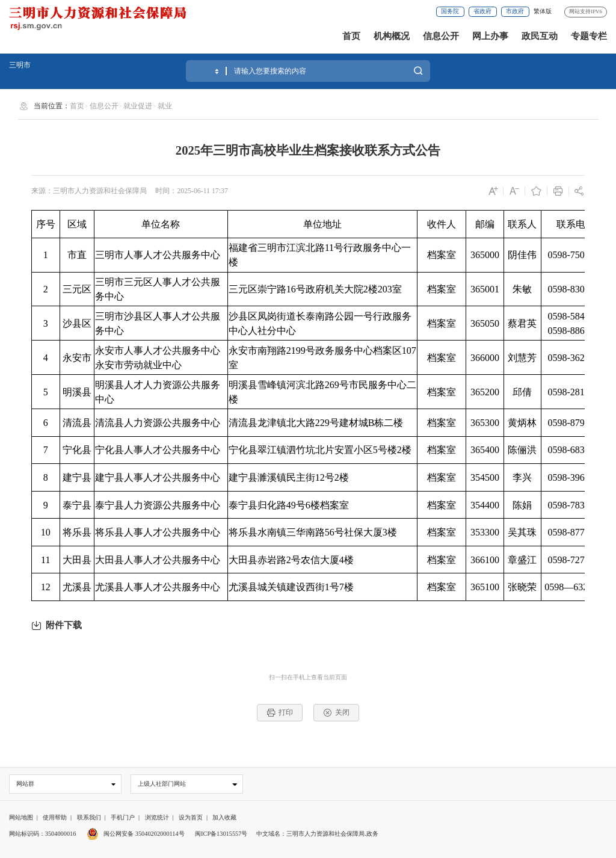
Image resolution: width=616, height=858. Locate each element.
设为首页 (191, 817)
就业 (165, 106)
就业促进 (138, 106)
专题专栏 (589, 36)
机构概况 (392, 36)
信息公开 (441, 36)
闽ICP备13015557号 (221, 834)
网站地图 (21, 817)
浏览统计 (157, 817)
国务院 (450, 11)
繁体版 (543, 11)
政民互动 (540, 36)
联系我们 (89, 817)
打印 (280, 713)
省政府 (482, 11)
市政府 (515, 11)
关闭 (337, 713)
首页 (351, 36)
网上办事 (490, 36)
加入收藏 (224, 817)
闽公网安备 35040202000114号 (136, 834)
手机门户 (123, 817)
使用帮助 (55, 817)
